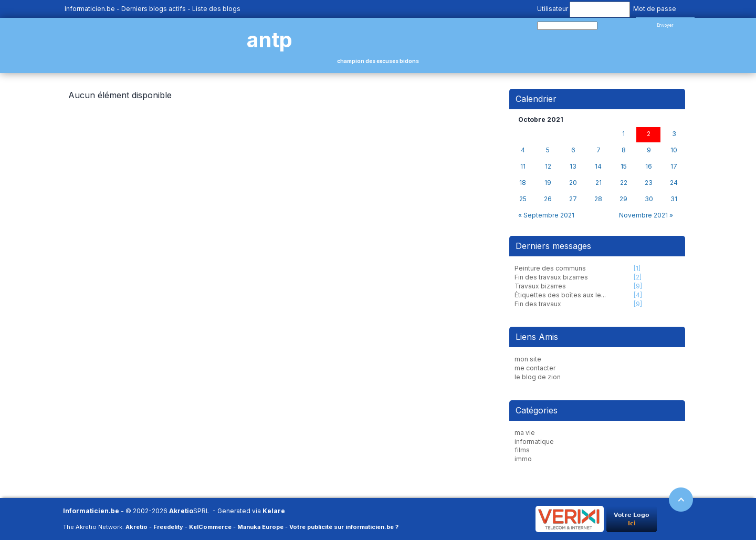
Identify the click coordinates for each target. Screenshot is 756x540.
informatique (534, 442)
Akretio (181, 511)
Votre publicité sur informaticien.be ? (344, 527)
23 (649, 183)
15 (624, 167)
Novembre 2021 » (646, 215)
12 (548, 167)
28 (598, 199)
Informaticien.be (90, 9)
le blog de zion (538, 377)
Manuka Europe (260, 527)
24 (674, 183)
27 (573, 199)
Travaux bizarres (540, 286)
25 (523, 199)
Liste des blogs (216, 9)
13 (573, 167)
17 (674, 167)
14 (598, 167)
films (522, 450)
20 (573, 183)
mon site (528, 359)
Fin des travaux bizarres (551, 277)
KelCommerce (210, 527)
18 (523, 183)
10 (674, 150)
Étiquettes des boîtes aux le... (560, 295)
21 (598, 183)
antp (270, 40)
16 (649, 167)
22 (624, 183)
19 (548, 183)
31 (674, 199)
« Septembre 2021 (546, 215)
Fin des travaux (538, 304)
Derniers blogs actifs (154, 9)
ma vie (525, 433)
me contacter (535, 368)
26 (548, 199)
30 (649, 199)
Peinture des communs (550, 268)
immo (523, 459)
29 (623, 199)
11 (523, 167)
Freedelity (168, 527)
